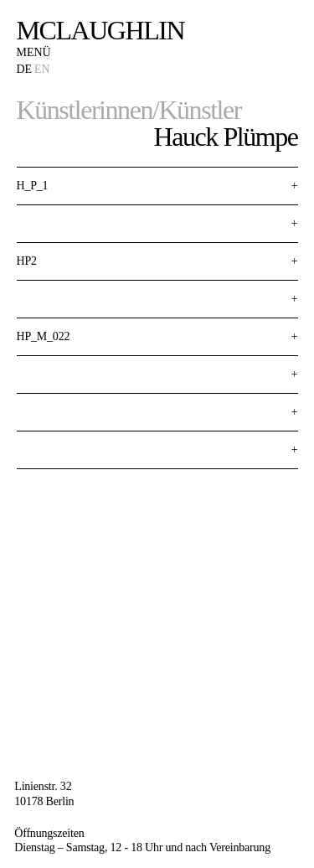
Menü (34, 52)
